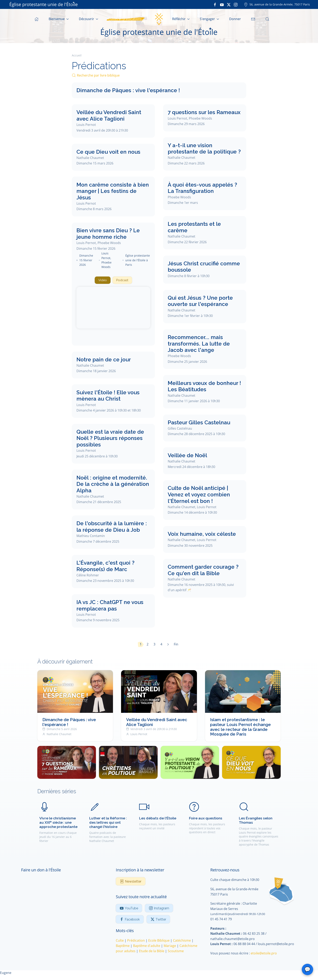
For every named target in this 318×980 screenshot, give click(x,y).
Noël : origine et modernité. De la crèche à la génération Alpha (113, 484)
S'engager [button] (209, 19)
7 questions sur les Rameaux (204, 112)
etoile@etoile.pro (264, 954)
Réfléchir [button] (181, 19)
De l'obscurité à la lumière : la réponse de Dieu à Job (112, 527)
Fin (176, 645)
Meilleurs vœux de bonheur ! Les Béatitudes (204, 386)
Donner (235, 19)
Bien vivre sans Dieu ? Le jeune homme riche (108, 234)
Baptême (123, 946)
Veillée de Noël (187, 455)
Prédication (136, 941)
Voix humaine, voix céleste (202, 534)
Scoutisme (176, 952)
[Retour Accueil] (159, 19)
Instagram (159, 909)
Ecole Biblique (159, 941)
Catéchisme (182, 941)
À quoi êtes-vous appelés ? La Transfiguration (202, 188)
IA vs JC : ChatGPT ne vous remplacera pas (110, 606)
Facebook (130, 920)
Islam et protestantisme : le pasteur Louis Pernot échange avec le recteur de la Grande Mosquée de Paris (240, 728)
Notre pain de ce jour (104, 360)
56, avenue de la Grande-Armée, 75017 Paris (277, 4)
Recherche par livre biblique (96, 75)
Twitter (158, 920)
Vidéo (102, 280)
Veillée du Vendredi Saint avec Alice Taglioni (109, 115)
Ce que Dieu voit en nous (108, 152)
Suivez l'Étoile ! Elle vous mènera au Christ (108, 396)
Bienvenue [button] (59, 19)
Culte (120, 941)
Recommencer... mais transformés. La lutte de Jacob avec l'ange (199, 344)
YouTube (129, 909)
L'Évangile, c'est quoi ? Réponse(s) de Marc (105, 567)
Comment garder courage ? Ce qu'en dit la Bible (203, 570)
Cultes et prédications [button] (127, 19)
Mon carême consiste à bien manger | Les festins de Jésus (113, 191)
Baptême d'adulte (147, 946)
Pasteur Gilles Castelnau (199, 422)
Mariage (170, 946)
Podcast (123, 280)
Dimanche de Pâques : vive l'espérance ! (128, 90)
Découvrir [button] (89, 19)
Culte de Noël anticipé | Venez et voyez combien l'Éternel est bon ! (199, 494)
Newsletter (131, 882)
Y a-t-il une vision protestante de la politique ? (204, 149)
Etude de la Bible (152, 952)
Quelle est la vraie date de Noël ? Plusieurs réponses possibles (110, 439)
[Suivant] (168, 645)
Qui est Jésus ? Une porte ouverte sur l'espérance (200, 301)
